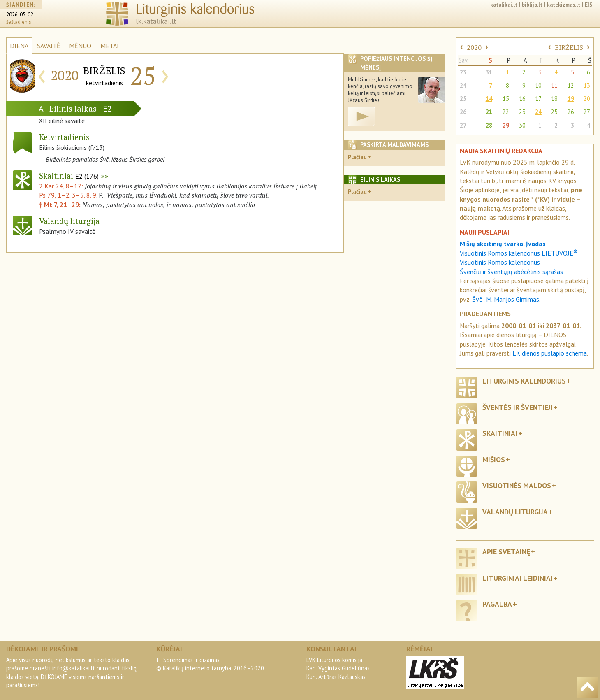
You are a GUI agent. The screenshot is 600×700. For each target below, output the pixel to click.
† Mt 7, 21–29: (61, 205)
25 (463, 99)
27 (587, 112)
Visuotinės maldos (517, 485)
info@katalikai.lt (74, 668)
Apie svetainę (506, 552)
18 (554, 99)
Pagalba (497, 604)
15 (506, 99)
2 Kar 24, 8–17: (62, 186)
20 (587, 99)
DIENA (19, 46)
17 (538, 99)
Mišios (494, 459)
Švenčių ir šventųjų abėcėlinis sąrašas (511, 272)
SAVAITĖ (49, 46)
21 (489, 112)
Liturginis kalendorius (524, 381)
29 (506, 125)
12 (571, 85)
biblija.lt (532, 5)
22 (506, 112)
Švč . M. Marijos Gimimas (506, 299)
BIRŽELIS (569, 47)
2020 (474, 47)
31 (489, 72)
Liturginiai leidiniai (518, 578)
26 (463, 112)
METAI (110, 46)
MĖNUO (80, 46)
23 (463, 72)
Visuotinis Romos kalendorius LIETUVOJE (519, 253)
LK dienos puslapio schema (550, 353)
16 (522, 99)
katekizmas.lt (564, 5)
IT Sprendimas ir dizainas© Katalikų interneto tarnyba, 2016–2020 (210, 664)
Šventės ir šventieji (518, 407)
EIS (588, 5)
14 (489, 99)
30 (522, 125)
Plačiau (357, 157)
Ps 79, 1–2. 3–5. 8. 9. (68, 195)
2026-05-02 (20, 15)
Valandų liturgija (515, 512)
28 (489, 125)
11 (554, 85)
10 (538, 85)
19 (571, 99)
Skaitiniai (69, 176)
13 (587, 85)
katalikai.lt (504, 5)
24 (463, 85)
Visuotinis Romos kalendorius (500, 262)
